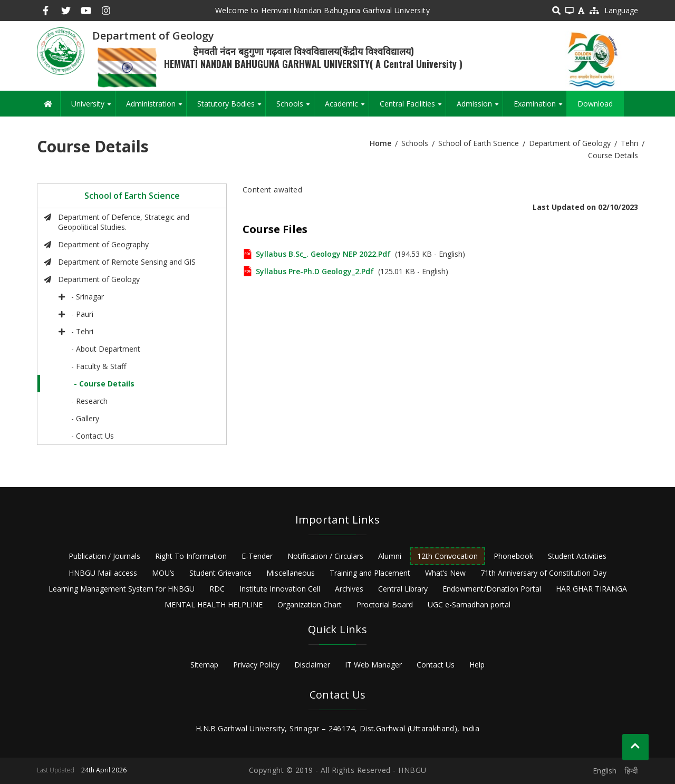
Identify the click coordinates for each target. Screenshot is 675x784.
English (605, 771)
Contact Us (436, 665)
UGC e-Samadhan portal (469, 604)
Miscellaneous (291, 573)
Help (477, 665)
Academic (347, 108)
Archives (349, 589)
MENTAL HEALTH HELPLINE (214, 604)
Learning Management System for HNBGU (122, 589)
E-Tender (257, 556)
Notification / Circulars (325, 556)
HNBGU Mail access (103, 573)
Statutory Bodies (231, 108)
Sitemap (204, 665)
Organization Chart (310, 604)
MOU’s (163, 573)
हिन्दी (631, 771)
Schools (295, 108)
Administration (156, 108)
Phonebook (513, 556)
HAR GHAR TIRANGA (591, 589)
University (93, 108)
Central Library (403, 589)
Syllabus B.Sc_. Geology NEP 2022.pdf (323, 254)
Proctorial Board (385, 604)
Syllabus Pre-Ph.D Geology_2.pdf (315, 271)
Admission (480, 108)
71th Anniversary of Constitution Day (543, 573)
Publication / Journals (104, 556)
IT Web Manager (373, 665)
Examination (540, 108)
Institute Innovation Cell (280, 589)
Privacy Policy (256, 665)
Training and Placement (370, 573)
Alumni (390, 556)
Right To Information (191, 556)
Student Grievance (220, 573)
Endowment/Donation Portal (492, 589)
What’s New (445, 573)
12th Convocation (447, 556)
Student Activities (577, 556)
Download (595, 104)
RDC (217, 589)
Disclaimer (312, 665)
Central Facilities (413, 108)
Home (380, 143)
